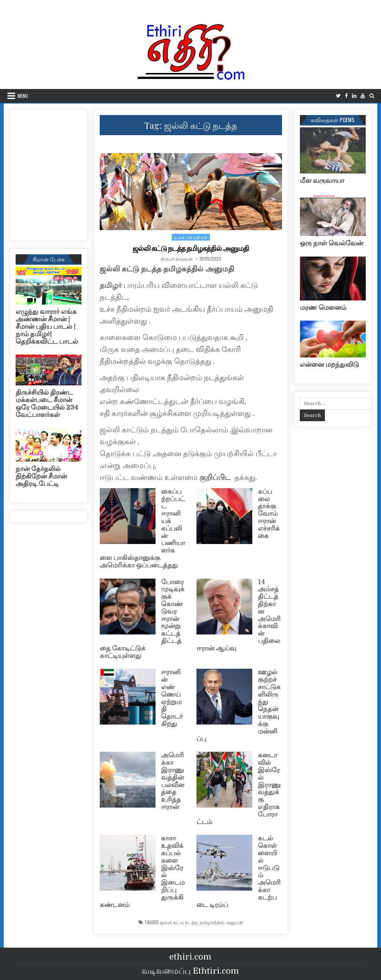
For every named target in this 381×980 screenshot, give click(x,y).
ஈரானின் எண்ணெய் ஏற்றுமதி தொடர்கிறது (172, 698)
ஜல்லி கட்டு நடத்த (179, 922)
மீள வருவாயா (322, 181)
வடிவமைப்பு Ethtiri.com (190, 971)
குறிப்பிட (216, 478)
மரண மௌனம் (323, 308)
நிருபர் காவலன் (177, 259)
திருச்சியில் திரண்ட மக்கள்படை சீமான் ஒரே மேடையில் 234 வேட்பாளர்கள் (47, 403)
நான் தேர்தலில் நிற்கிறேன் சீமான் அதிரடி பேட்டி (41, 476)
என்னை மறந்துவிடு (329, 365)
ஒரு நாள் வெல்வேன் (332, 243)
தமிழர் (111, 285)
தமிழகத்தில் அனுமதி (221, 922)
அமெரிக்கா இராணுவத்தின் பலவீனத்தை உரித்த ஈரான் (173, 781)
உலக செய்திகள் (191, 237)
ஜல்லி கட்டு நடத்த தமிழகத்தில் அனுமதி (191, 248)
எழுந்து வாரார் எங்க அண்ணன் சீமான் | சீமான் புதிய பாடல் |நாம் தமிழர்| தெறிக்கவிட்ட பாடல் (47, 326)
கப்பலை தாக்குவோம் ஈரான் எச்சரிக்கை (269, 514)
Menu (23, 96)
